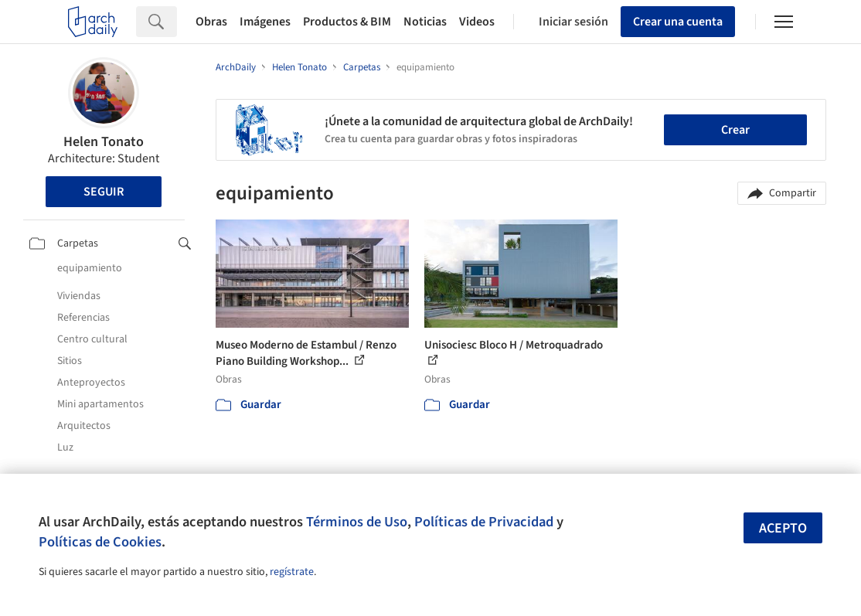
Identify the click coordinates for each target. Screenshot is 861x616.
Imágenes (265, 22)
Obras (211, 22)
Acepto (783, 528)
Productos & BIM (347, 22)
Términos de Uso (357, 522)
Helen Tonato (104, 142)
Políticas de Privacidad (484, 522)
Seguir (104, 192)
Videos (477, 22)
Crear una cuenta (678, 22)
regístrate (292, 572)
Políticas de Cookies (100, 542)
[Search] (177, 22)
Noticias (425, 22)
